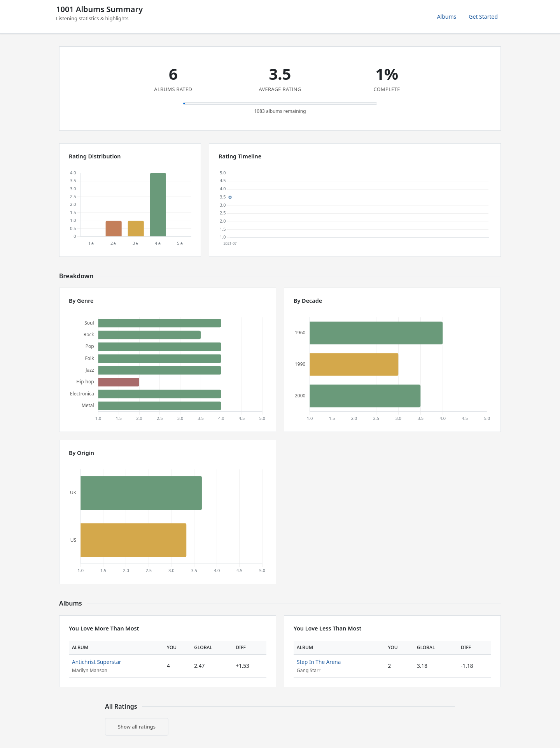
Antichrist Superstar (97, 662)
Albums (447, 17)
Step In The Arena (319, 662)
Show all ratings (137, 727)
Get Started (483, 17)
